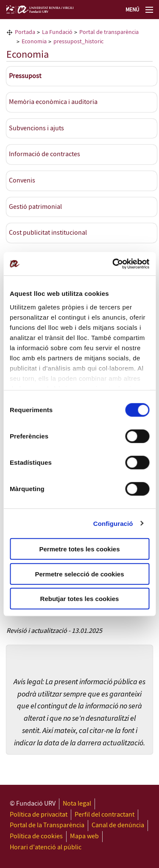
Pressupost (25, 76)
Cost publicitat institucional (48, 233)
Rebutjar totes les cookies (80, 599)
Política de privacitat (39, 815)
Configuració (113, 523)
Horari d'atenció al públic (46, 847)
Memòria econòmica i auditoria (53, 102)
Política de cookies (36, 836)
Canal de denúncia (118, 825)
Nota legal (77, 804)
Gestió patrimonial (35, 207)
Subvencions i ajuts (36, 128)
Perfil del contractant (105, 815)
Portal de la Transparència (47, 825)
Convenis (22, 181)
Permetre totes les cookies (79, 549)
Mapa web (84, 836)
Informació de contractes (45, 154)
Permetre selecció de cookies (79, 574)
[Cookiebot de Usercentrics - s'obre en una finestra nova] (113, 264)
